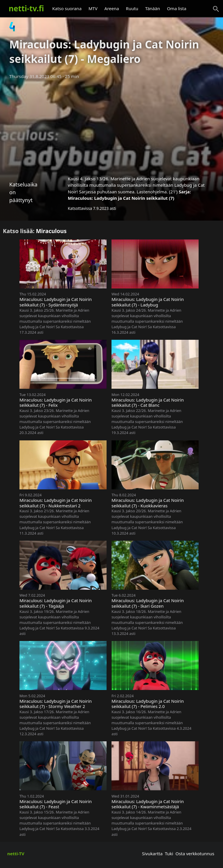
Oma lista (177, 8)
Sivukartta (152, 854)
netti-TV (16, 854)
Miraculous (51, 231)
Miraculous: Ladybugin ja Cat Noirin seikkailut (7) (121, 198)
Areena (112, 8)
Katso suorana (67, 8)
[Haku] (216, 9)
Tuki (169, 854)
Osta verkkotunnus (195, 854)
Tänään (153, 8)
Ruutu (132, 8)
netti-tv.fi (26, 8)
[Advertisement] (111, 126)
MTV (93, 8)
